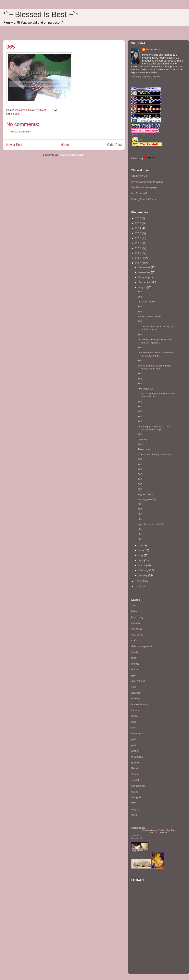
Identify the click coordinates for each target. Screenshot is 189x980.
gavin (134, 675)
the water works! (147, 302)
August (143, 287)
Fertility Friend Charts (144, 199)
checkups (137, 629)
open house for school (150, 524)
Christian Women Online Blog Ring (158, 830)
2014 (139, 228)
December (145, 267)
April (141, 560)
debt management (142, 646)
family (135, 652)
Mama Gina (153, 49)
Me (133, 728)
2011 (139, 243)
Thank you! (144, 449)
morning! (143, 439)
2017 (139, 218)
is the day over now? (149, 316)
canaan (136, 623)
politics (135, 751)
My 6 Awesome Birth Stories (147, 182)
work (134, 815)
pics (134, 745)
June (142, 550)
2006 (139, 581)
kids (134, 722)
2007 (139, 263)
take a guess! (145, 389)
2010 (139, 248)
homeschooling (140, 704)
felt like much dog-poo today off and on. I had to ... (155, 341)
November (145, 272)
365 (18, 114)
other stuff (137, 733)
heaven (136, 693)
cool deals (137, 635)
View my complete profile (145, 77)
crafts (134, 640)
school (135, 780)
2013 (139, 233)
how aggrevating (147, 499)
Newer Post (14, 145)
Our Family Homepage (144, 187)
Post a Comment (21, 132)
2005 (139, 586)
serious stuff (138, 786)
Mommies (136, 835)
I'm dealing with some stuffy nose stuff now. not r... (156, 328)
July (141, 545)
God (134, 687)
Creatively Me (139, 176)
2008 (139, 258)
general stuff (138, 681)
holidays (136, 698)
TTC (134, 803)
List (157, 833)
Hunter (135, 710)
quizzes (136, 763)
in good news (145, 494)
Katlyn (135, 716)
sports (135, 792)
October (143, 277)
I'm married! (137, 838)
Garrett (135, 669)
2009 (139, 253)
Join (151, 833)
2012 (139, 238)
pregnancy (137, 757)
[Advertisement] (143, 947)
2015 (139, 223)
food (134, 658)
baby (134, 611)
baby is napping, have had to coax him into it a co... (157, 395)
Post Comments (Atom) (72, 155)
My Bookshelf (139, 193)
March (142, 565)
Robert (135, 768)
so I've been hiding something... (156, 454)
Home (65, 145)
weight (135, 809)
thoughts (136, 797)
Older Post (114, 145)
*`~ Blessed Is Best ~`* (41, 15)
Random (163, 833)
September (145, 282)
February (144, 570)
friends (135, 664)
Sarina (135, 774)
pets (134, 739)
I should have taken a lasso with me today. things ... (156, 354)
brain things (138, 617)
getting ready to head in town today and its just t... (154, 367)
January (143, 575)
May (141, 555)
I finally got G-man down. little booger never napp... (154, 428)
